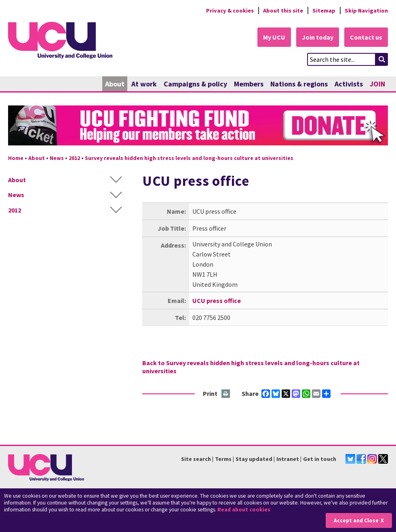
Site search (196, 459)
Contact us (366, 37)
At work (144, 84)
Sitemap (324, 11)
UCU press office (217, 301)
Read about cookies (244, 510)
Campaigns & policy (195, 84)
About (115, 84)
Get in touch (320, 459)
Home (16, 158)
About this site (283, 11)
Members (249, 84)
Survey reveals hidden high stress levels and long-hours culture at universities (189, 158)
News (57, 158)
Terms (223, 459)
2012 (74, 158)
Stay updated (254, 459)
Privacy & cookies (230, 11)
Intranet (288, 459)
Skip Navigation (366, 11)
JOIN (377, 84)
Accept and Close (356, 520)
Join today (318, 37)
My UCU (274, 37)
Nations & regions (299, 84)
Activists (349, 84)
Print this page (226, 394)
